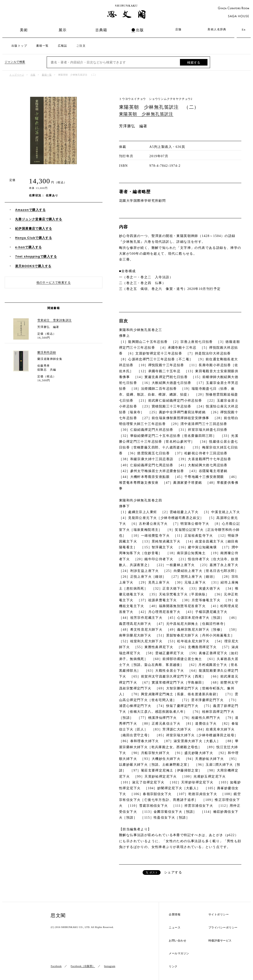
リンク (173, 967)
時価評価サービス (220, 941)
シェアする (173, 872)
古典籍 (101, 30)
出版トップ (19, 46)
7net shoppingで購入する (36, 256)
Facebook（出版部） (83, 966)
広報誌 (63, 46)
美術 (24, 30)
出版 (140, 30)
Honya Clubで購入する (34, 238)
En (244, 30)
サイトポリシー (219, 915)
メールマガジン (179, 954)
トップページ (17, 75)
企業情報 (175, 915)
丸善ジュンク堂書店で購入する (39, 219)
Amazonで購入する (30, 210)
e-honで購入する (28, 247)
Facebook (56, 966)
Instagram (110, 966)
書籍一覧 (42, 46)
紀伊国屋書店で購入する (34, 228)
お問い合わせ (177, 941)
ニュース (175, 928)
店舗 (178, 29)
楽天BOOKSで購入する (33, 266)
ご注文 (81, 46)
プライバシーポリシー (223, 928)
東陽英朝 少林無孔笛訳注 (146, 114)
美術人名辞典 (217, 29)
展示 (63, 30)
